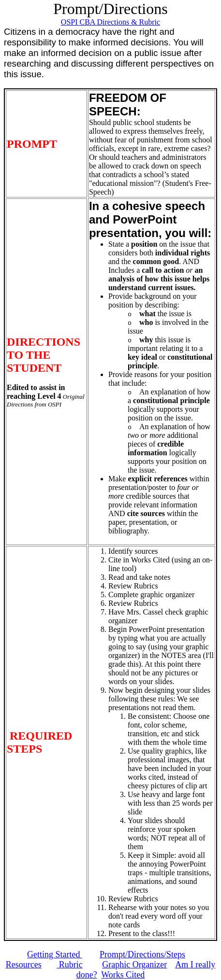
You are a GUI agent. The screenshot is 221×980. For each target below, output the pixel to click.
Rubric (70, 965)
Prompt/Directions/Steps (142, 954)
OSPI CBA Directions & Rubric (110, 22)
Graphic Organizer (134, 965)
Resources (24, 965)
